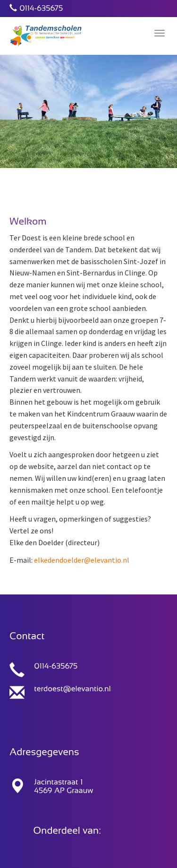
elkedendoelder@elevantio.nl (82, 560)
